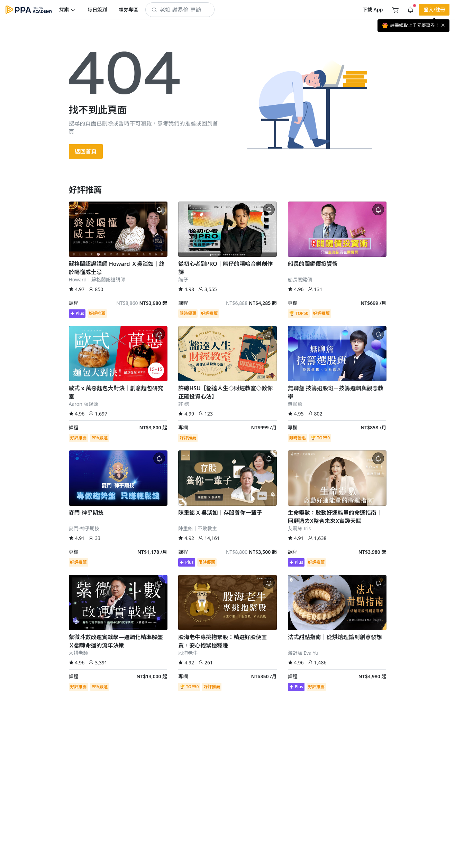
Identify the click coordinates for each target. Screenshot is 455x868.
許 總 (184, 404)
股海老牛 (188, 653)
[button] (67, 10)
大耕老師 (79, 653)
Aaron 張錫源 (84, 404)
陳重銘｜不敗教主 (198, 528)
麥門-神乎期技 (84, 528)
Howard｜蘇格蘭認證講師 (97, 279)
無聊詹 (295, 404)
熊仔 (183, 279)
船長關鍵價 (300, 279)
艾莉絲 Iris (299, 528)
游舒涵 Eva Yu (303, 653)
